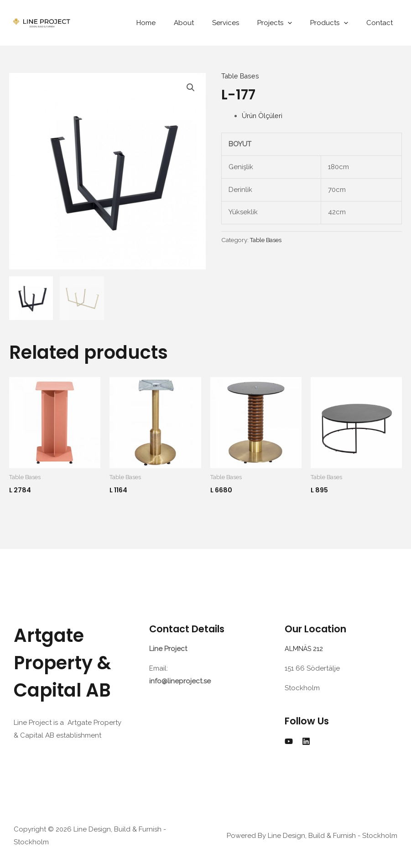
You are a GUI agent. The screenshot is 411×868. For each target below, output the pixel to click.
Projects (286, 23)
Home (171, 23)
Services (242, 23)
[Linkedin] (306, 742)
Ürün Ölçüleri (263, 116)
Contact (382, 23)
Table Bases (241, 76)
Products (336, 23)
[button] (191, 88)
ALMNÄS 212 (306, 649)
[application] (299, 23)
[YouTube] (289, 742)
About (204, 23)
